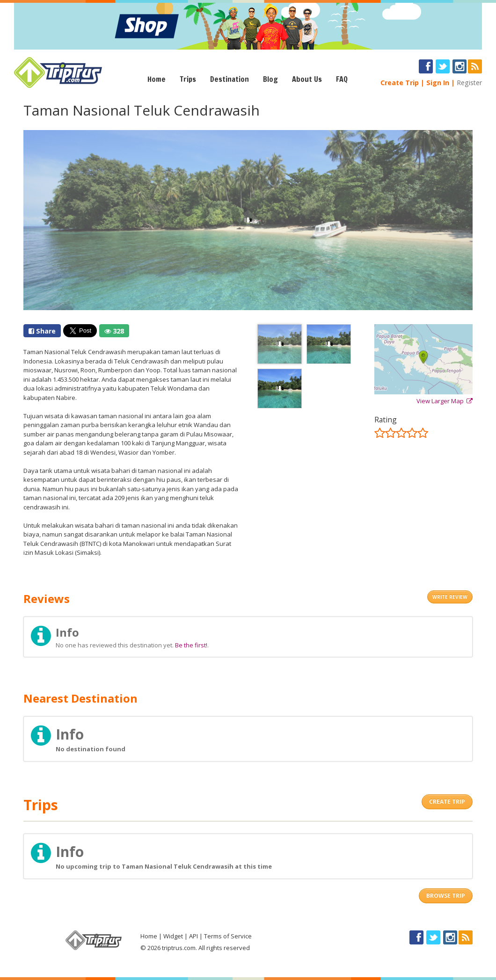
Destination (230, 79)
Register (469, 83)
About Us (307, 79)
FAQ (342, 79)
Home (157, 79)
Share (42, 331)
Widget (173, 936)
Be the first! (191, 645)
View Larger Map (445, 401)
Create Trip (400, 83)
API (193, 936)
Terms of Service (228, 936)
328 (114, 331)
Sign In (438, 83)
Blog (270, 79)
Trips (188, 79)
